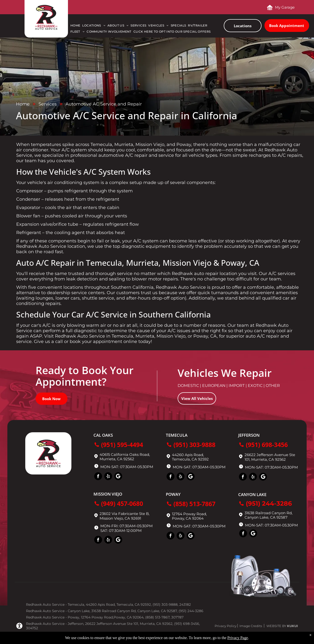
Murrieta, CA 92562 (268, 459)
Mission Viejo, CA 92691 (120, 518)
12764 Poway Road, (189, 514)
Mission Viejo (108, 494)
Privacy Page (238, 638)
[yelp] (108, 477)
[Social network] (118, 477)
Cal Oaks (103, 435)
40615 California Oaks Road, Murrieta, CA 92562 (125, 457)
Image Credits (251, 626)
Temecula (177, 435)
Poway (173, 494)
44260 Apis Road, (188, 455)
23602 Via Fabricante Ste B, (124, 514)
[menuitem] (76, 27)
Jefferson (249, 435)
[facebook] (98, 477)
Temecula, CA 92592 (190, 459)
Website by (276, 626)
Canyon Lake (252, 494)
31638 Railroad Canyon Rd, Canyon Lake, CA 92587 (268, 515)
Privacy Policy (226, 626)
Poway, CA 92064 (188, 518)
